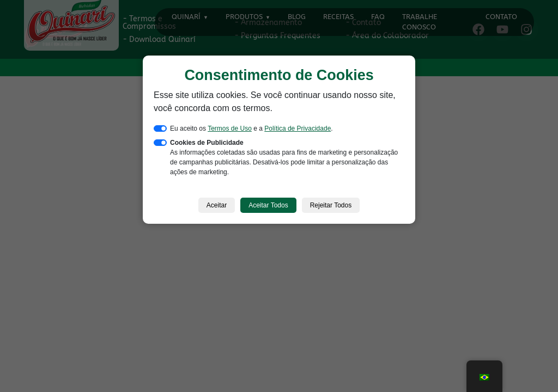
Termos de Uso (230, 128)
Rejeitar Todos (331, 205)
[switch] (160, 128)
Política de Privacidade (298, 128)
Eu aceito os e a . (251, 128)
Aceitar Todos (268, 205)
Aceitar (217, 205)
